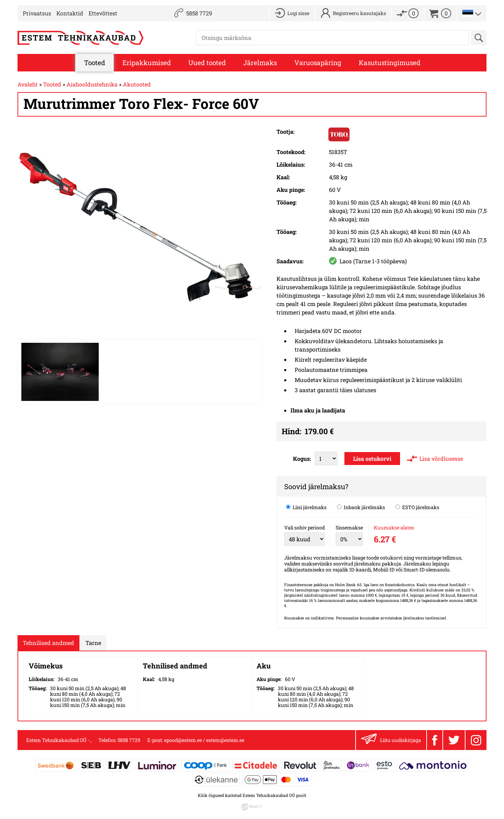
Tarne (93, 643)
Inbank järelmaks (361, 507)
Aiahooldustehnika (92, 84)
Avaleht (28, 84)
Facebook (435, 740)
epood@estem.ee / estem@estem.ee (204, 740)
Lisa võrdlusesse (441, 459)
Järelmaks (260, 63)
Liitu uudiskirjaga (391, 740)
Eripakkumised (147, 63)
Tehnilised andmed (48, 643)
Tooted (94, 63)
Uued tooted (207, 63)
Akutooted (137, 84)
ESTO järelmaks (417, 507)
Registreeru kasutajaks (359, 13)
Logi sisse (298, 13)
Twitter (454, 740)
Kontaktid (70, 13)
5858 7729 (199, 13)
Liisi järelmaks (306, 507)
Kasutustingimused (390, 63)
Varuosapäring (318, 63)
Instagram (476, 740)
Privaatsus (37, 13)
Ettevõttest (103, 13)
